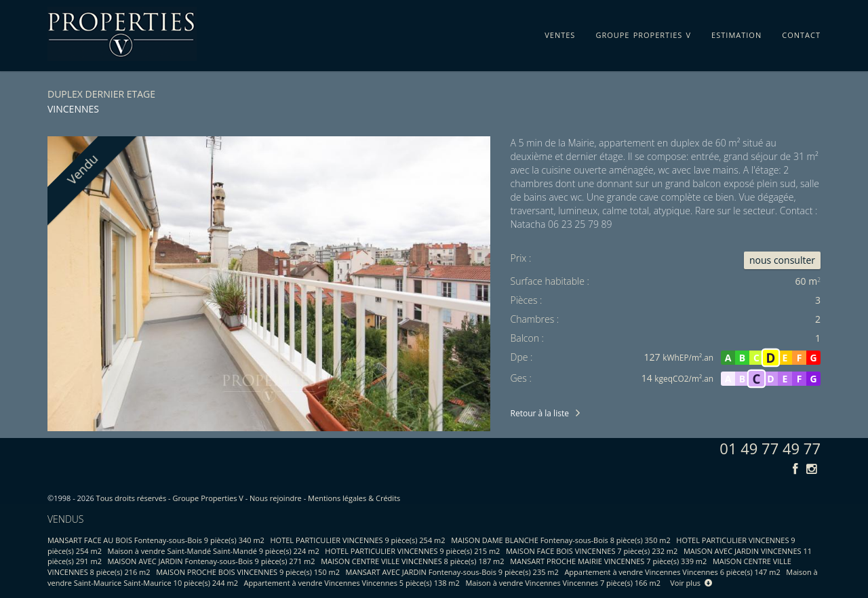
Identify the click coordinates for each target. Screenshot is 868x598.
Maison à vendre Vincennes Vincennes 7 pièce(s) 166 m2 (563, 583)
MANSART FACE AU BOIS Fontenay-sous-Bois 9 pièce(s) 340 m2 (156, 540)
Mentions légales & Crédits (354, 498)
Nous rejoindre (276, 498)
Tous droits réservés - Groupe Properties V (170, 498)
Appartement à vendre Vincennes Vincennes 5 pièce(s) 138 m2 (352, 583)
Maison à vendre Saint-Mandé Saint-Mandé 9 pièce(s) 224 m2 (214, 551)
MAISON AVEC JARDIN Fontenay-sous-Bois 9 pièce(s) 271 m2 (212, 561)
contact (801, 33)
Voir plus (691, 583)
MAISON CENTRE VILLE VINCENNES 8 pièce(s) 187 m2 (412, 561)
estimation (736, 33)
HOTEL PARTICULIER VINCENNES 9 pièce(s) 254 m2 (358, 540)
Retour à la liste (540, 413)
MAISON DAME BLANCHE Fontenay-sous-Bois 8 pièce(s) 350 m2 (561, 540)
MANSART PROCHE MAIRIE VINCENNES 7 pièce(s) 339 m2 (608, 561)
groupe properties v (643, 33)
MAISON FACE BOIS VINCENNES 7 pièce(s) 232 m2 (592, 551)
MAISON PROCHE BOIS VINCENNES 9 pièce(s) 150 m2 (248, 572)
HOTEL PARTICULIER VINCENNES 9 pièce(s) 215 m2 (412, 551)
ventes (560, 33)
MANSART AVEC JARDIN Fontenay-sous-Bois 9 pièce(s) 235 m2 (452, 572)
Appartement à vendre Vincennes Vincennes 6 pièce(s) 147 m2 (672, 572)
